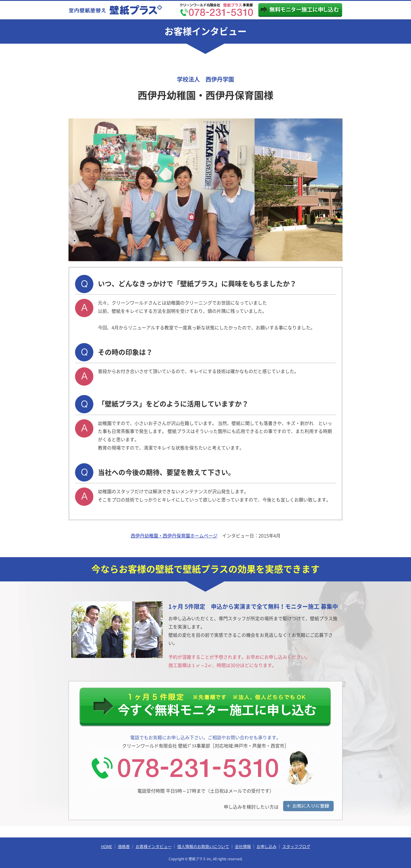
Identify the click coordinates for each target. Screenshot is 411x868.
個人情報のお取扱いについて (203, 847)
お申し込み (267, 847)
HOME (107, 847)
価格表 (124, 847)
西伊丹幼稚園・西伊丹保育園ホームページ (174, 536)
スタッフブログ (296, 847)
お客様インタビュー (154, 847)
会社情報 (243, 847)
